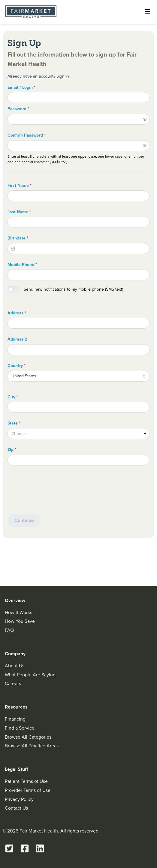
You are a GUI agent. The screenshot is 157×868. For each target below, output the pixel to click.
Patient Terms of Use (26, 781)
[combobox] (78, 376)
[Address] (78, 323)
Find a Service (20, 728)
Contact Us (16, 808)
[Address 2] (78, 350)
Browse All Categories (28, 737)
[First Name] (78, 196)
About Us (15, 666)
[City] (78, 407)
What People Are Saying (30, 675)
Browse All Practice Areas (32, 746)
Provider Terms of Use (28, 790)
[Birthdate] (78, 249)
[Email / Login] (78, 97)
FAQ (9, 630)
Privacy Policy (19, 799)
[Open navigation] (147, 11)
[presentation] (53, 493)
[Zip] (78, 460)
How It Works (18, 612)
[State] (78, 434)
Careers (13, 683)
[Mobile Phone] (78, 275)
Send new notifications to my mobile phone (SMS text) (73, 289)
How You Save (20, 621)
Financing (15, 719)
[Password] (74, 119)
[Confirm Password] (74, 146)
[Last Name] (78, 222)
